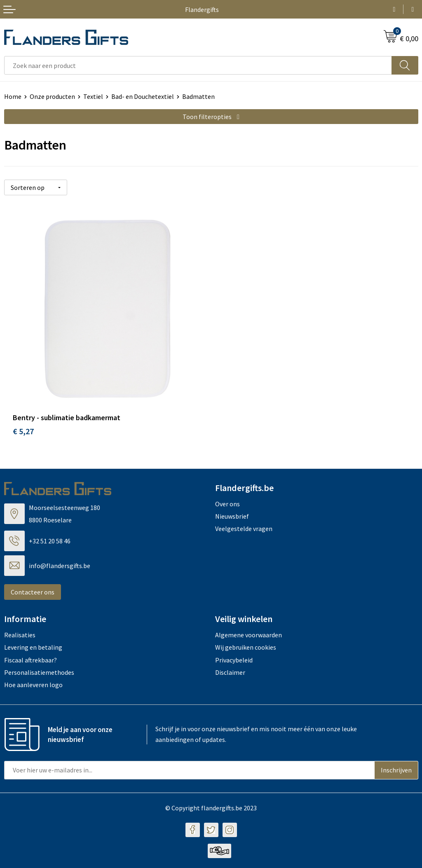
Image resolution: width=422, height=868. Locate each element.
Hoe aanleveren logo (33, 685)
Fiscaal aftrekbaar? (30, 660)
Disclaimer (230, 672)
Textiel (93, 96)
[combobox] (198, 65)
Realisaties (20, 635)
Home (13, 96)
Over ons (227, 504)
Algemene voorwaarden (249, 635)
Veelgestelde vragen (244, 529)
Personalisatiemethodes (39, 672)
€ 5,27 (23, 431)
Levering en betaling (33, 647)
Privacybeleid (234, 660)
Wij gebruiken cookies (246, 647)
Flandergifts (202, 9)
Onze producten (52, 96)
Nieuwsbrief (232, 516)
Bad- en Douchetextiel (143, 96)
